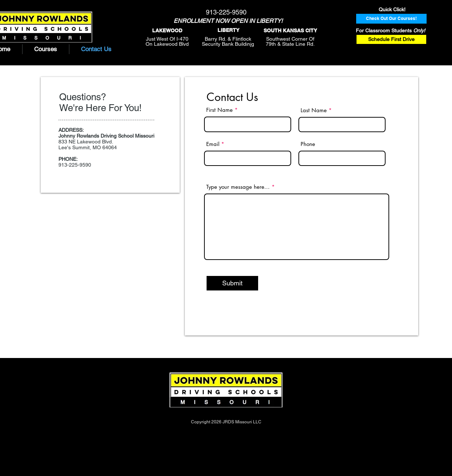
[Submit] (232, 283)
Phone (308, 144)
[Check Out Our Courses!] (391, 19)
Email (213, 144)
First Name (219, 110)
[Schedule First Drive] (391, 39)
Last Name (314, 110)
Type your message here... (238, 187)
